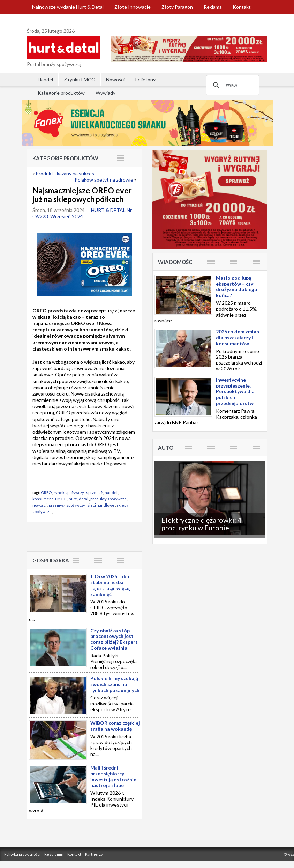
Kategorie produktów (61, 93)
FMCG (61, 499)
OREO (46, 492)
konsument (43, 499)
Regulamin (54, 854)
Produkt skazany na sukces (65, 173)
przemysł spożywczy (67, 505)
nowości (40, 505)
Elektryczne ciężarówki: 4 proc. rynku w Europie (202, 524)
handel (111, 492)
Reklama (213, 7)
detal (84, 499)
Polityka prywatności (22, 854)
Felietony (145, 79)
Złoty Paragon (177, 7)
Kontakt (242, 7)
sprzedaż (94, 492)
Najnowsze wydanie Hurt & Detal (68, 7)
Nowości (115, 79)
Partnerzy (94, 854)
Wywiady (105, 93)
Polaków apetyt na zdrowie (104, 180)
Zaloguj (40, 21)
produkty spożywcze (108, 499)
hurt (73, 499)
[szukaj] (232, 85)
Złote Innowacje (133, 7)
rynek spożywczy (69, 492)
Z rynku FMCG (80, 79)
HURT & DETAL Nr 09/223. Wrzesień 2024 (82, 213)
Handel (45, 79)
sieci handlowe (101, 505)
